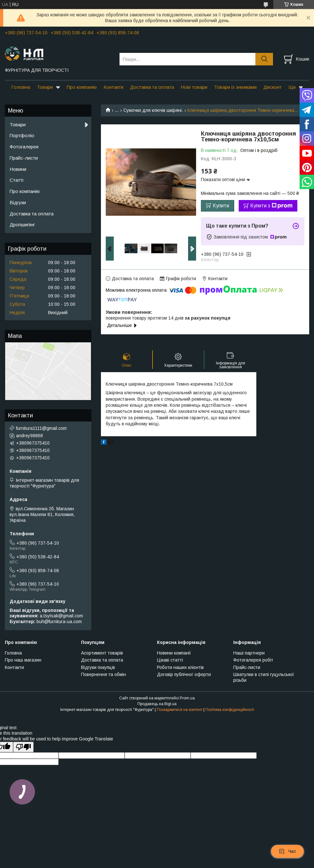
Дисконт (273, 87)
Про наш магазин (23, 660)
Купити (221, 206)
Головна (21, 87)
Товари (45, 87)
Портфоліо (22, 135)
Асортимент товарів (102, 653)
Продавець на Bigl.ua (157, 704)
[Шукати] (264, 59)
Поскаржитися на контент (180, 710)
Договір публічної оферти (184, 674)
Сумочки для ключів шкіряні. (153, 110)
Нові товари (194, 87)
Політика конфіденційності (230, 710)
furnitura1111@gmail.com (41, 428)
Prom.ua (187, 698)
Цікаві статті (170, 660)
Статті (17, 180)
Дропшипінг (22, 225)
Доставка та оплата (152, 87)
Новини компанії (174, 653)
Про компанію (82, 87)
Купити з (271, 206)
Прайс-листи (24, 158)
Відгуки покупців (98, 667)
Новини (18, 169)
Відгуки (18, 202)
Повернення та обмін (103, 674)
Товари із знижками (235, 87)
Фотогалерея (24, 147)
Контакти (113, 87)
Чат (287, 851)
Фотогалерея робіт (253, 660)
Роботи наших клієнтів (180, 667)
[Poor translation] (23, 747)
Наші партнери (249, 653)
